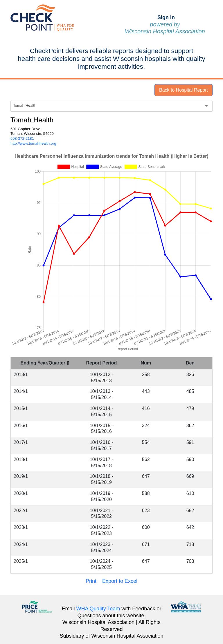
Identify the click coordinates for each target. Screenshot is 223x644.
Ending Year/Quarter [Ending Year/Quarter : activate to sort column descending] (45, 363)
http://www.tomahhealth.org (33, 143)
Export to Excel (120, 581)
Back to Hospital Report (184, 90)
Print (91, 581)
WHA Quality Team (98, 609)
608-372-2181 (22, 138)
